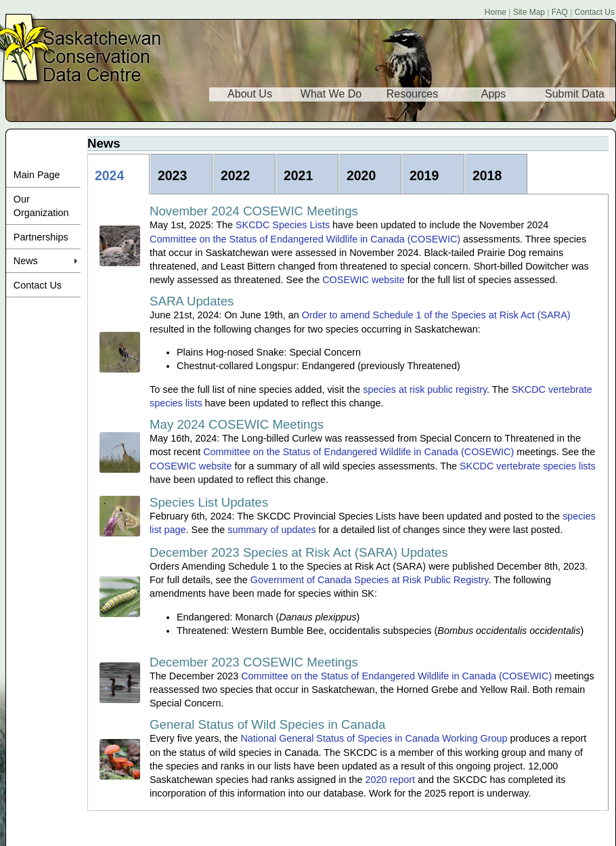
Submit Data (575, 94)
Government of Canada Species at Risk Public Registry (370, 580)
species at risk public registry (425, 389)
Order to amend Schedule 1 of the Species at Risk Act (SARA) (436, 315)
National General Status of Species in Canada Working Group (374, 738)
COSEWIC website (364, 280)
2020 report (390, 780)
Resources (412, 94)
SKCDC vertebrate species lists (528, 466)
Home (496, 12)
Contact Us (595, 12)
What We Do (331, 94)
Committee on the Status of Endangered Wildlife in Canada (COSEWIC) (305, 239)
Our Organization (41, 206)
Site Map (529, 12)
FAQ (560, 12)
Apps (493, 94)
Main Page (37, 175)
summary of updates (271, 530)
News (26, 261)
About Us (250, 94)
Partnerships (41, 237)
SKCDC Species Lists (283, 225)
